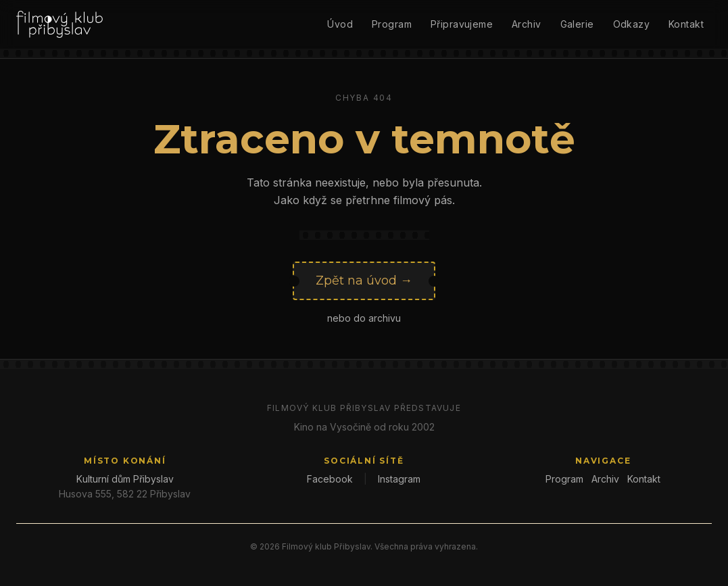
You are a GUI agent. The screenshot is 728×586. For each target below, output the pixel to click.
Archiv (527, 24)
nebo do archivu (364, 318)
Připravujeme (462, 24)
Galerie (577, 24)
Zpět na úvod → (364, 280)
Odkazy (632, 24)
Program (392, 24)
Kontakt (686, 24)
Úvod (340, 24)
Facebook (330, 479)
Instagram (399, 479)
